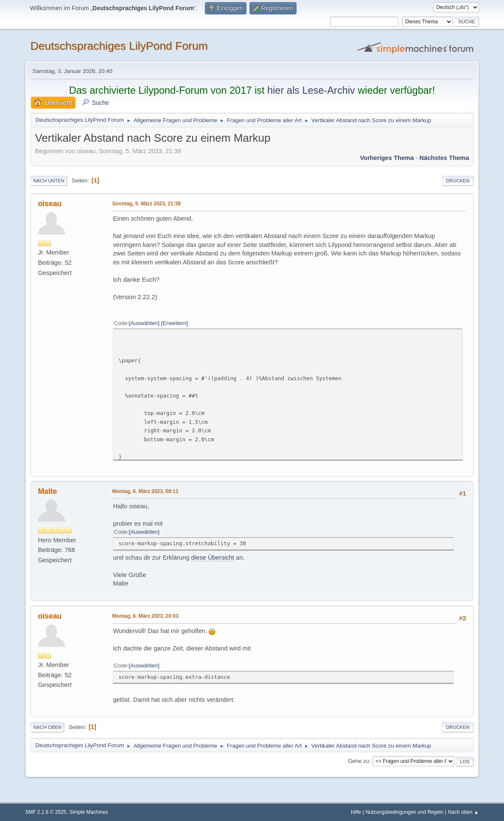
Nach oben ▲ (463, 812)
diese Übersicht (212, 558)
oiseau (50, 204)
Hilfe (356, 812)
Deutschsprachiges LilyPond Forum (119, 46)
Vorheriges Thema (387, 158)
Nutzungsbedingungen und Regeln (405, 812)
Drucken (458, 181)
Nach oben (47, 727)
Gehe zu (358, 761)
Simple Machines (89, 812)
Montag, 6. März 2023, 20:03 (145, 616)
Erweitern (174, 323)
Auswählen (144, 323)
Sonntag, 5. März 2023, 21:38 (146, 204)
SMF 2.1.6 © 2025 (46, 812)
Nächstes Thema (444, 158)
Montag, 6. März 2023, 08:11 (145, 491)
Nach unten (49, 181)
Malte (47, 491)
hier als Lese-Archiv (311, 90)
